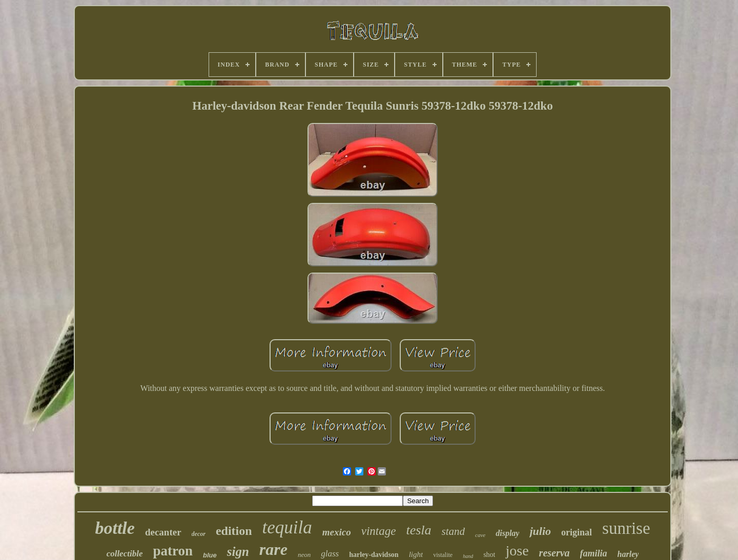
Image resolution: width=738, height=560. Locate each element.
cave (480, 535)
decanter (163, 532)
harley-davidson (374, 555)
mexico (337, 532)
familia (594, 553)
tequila (287, 527)
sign (238, 552)
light (416, 554)
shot (489, 555)
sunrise (626, 528)
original (577, 532)
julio (540, 531)
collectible (125, 554)
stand (454, 531)
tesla (418, 530)
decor (199, 534)
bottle (115, 528)
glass (330, 554)
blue (210, 555)
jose (517, 551)
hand (468, 556)
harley (628, 554)
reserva (555, 553)
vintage (379, 531)
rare (273, 549)
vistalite (443, 555)
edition (234, 531)
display (507, 533)
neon (304, 555)
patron (173, 551)
